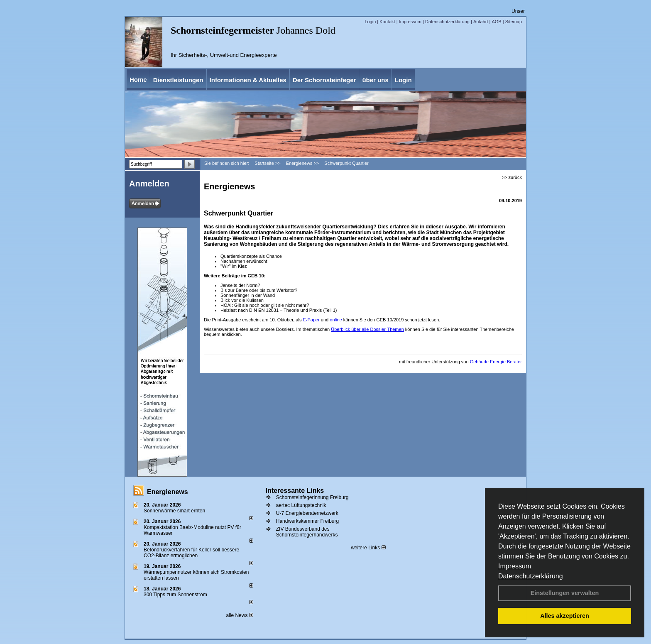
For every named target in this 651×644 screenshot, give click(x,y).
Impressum (515, 566)
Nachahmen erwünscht (244, 261)
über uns (375, 80)
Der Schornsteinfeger (324, 80)
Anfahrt (481, 22)
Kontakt (387, 22)
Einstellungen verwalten (565, 593)
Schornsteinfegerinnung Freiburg (312, 497)
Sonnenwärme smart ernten (174, 511)
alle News (239, 615)
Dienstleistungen (178, 80)
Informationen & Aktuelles (248, 80)
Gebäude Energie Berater (496, 362)
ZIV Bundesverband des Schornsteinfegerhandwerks (307, 532)
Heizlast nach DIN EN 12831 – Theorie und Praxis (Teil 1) (280, 310)
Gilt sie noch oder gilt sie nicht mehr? (272, 305)
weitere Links (368, 548)
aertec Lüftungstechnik (301, 505)
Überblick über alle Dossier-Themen (367, 329)
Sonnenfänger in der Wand (248, 295)
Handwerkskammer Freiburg (307, 521)
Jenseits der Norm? (240, 285)
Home (138, 80)
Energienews (168, 492)
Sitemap (514, 22)
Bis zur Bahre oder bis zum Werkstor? (259, 290)
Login (370, 22)
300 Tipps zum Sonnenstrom (175, 595)
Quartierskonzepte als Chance (251, 256)
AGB (496, 22)
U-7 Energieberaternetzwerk (307, 513)
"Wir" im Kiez (234, 266)
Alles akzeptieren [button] (565, 616)
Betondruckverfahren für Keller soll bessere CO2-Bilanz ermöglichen (191, 553)
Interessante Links (295, 491)
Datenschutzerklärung (531, 576)
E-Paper (311, 320)
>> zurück (512, 177)
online (336, 320)
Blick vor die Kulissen (242, 300)
